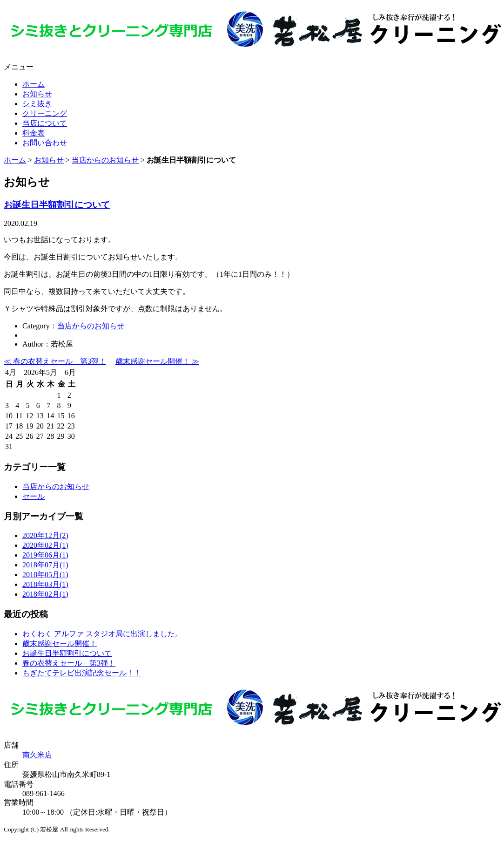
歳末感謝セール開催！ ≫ (157, 361)
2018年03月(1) (45, 584)
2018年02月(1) (45, 594)
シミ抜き (37, 104)
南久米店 (37, 755)
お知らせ (37, 94)
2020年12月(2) (45, 535)
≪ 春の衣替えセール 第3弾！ (55, 361)
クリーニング (45, 113)
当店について (45, 123)
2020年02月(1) (45, 545)
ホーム (34, 84)
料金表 (34, 133)
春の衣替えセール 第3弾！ (69, 663)
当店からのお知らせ (105, 160)
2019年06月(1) (45, 555)
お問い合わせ (45, 143)
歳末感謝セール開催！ (60, 643)
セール (34, 496)
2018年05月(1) (45, 575)
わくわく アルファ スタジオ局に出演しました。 (102, 634)
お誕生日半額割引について (57, 205)
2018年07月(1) (45, 565)
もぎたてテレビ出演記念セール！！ (82, 673)
